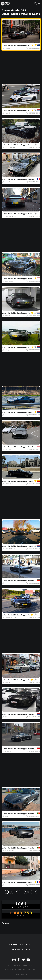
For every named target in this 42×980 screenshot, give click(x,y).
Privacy (32, 969)
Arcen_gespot (9, 281)
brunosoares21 (10, 851)
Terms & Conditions (14, 969)
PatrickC (7, 48)
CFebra (7, 816)
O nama (13, 944)
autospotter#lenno (11, 350)
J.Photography (9, 484)
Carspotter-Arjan (10, 216)
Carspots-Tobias (10, 549)
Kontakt (25, 944)
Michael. (7, 113)
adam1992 (8, 449)
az (5, 583)
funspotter (8, 182)
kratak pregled (21, 949)
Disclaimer (21, 974)
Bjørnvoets (8, 717)
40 (35, 892)
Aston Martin (8, 46)
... (30, 892)
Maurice (7, 682)
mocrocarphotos (10, 147)
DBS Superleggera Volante (23, 46)
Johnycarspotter (10, 415)
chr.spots (8, 751)
